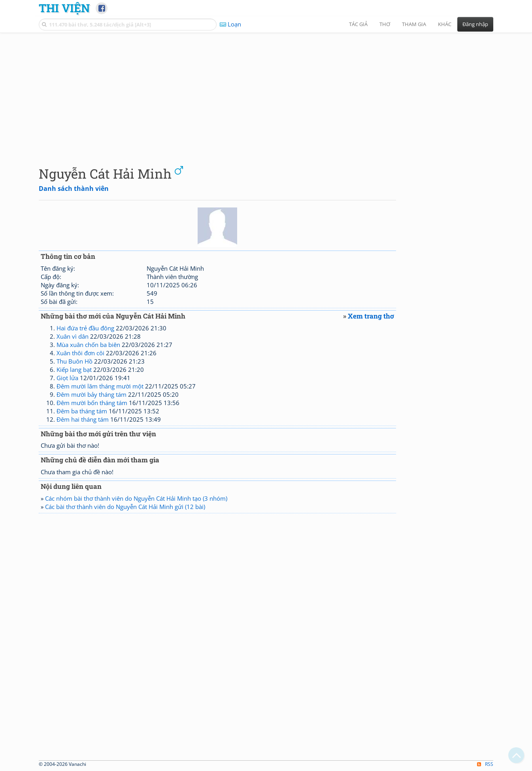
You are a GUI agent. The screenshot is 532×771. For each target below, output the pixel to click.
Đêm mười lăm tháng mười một (100, 386)
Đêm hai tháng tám (83, 419)
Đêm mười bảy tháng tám (91, 394)
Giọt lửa (67, 378)
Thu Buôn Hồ (75, 361)
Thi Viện (64, 8)
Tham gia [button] (414, 24)
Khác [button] (445, 24)
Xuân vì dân (73, 336)
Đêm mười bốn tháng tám (92, 403)
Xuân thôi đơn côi (80, 353)
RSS (485, 764)
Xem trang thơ (371, 316)
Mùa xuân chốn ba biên (88, 345)
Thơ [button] (385, 24)
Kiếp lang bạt (74, 369)
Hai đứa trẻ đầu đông (85, 328)
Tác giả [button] (358, 24)
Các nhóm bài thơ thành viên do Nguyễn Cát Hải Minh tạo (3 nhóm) (136, 498)
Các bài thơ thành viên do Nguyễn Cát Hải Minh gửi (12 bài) (125, 507)
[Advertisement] (266, 93)
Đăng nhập (475, 24)
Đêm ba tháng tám (82, 411)
